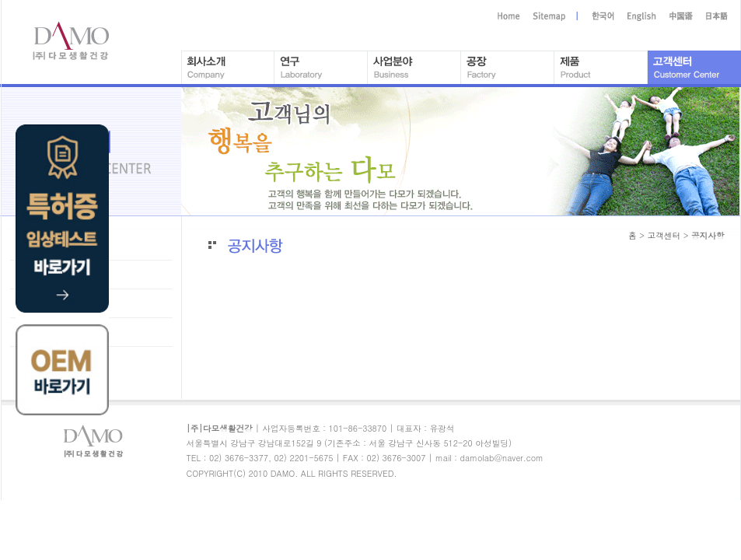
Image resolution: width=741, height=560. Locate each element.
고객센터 (664, 235)
